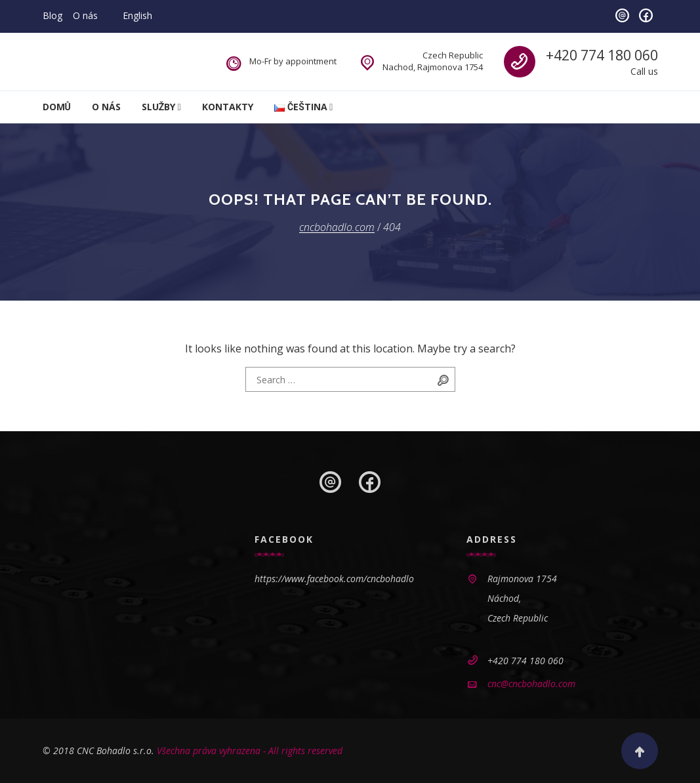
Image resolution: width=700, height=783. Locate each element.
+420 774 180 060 (602, 55)
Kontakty (228, 107)
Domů (57, 107)
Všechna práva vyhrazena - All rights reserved (250, 751)
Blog (52, 15)
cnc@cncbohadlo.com (531, 684)
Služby (159, 107)
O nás (85, 15)
